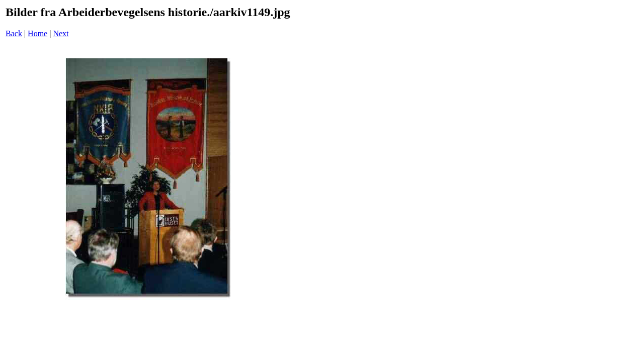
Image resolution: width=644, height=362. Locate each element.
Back (14, 33)
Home (37, 33)
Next (61, 33)
